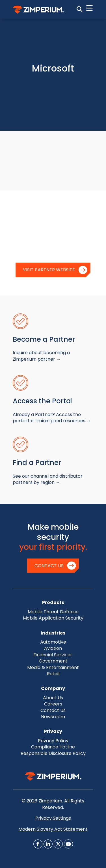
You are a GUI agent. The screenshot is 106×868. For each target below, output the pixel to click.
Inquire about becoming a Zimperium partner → (41, 356)
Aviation (53, 648)
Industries (53, 633)
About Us (53, 698)
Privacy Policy (53, 741)
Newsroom (53, 717)
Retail (53, 674)
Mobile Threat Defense (53, 612)
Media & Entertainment (53, 667)
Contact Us (49, 566)
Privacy (53, 731)
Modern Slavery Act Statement (53, 829)
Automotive (53, 642)
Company (53, 688)
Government (53, 661)
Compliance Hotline (53, 747)
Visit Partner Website (49, 270)
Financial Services (53, 655)
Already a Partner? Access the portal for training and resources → (52, 418)
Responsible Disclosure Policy (53, 753)
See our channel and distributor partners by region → (48, 479)
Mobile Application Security (53, 618)
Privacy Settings (53, 818)
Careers (53, 704)
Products (53, 602)
